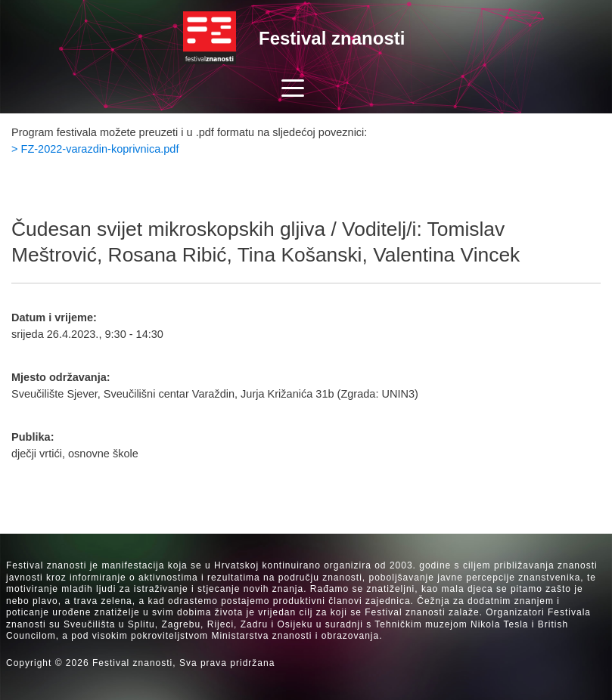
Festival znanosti (332, 38)
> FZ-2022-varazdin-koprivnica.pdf (95, 149)
